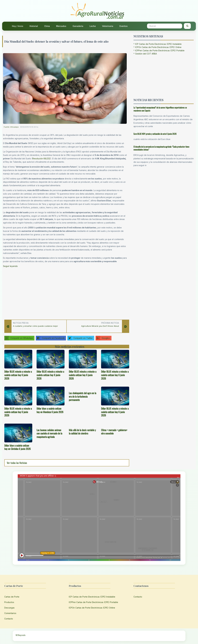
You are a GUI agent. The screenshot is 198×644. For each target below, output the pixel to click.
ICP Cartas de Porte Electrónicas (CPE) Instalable (158, 44)
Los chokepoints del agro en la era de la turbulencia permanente (83, 396)
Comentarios (10, 613)
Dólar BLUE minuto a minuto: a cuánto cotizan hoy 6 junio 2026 (18, 375)
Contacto (9, 619)
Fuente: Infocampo (11, 127)
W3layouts (21, 635)
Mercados (61, 26)
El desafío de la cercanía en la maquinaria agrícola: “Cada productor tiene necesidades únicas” (161, 148)
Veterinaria (108, 26)
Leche (93, 26)
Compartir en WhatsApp (19, 338)
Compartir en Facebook (50, 338)
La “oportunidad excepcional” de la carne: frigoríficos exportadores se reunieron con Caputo (160, 109)
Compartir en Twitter (80, 338)
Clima (47, 26)
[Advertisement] (65, 293)
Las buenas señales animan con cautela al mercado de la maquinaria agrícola (49, 433)
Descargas (9, 608)
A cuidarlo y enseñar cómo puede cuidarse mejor (35, 326)
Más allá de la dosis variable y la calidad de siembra (82, 432)
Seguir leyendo (10, 266)
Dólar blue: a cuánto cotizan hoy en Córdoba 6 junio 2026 (17, 447)
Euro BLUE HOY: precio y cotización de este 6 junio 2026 (155, 134)
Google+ (103, 338)
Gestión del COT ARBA (146, 54)
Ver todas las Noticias (17, 463)
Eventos (124, 26)
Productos (9, 602)
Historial (34, 26)
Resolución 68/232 (41, 159)
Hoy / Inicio (18, 26)
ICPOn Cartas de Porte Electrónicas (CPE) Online (158, 47)
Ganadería (78, 26)
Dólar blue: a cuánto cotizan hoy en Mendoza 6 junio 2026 (50, 410)
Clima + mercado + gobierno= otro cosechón (114, 432)
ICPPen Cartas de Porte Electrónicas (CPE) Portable (160, 50)
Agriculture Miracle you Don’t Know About (100, 326)
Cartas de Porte (12, 597)
